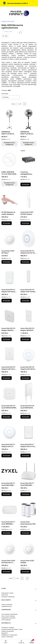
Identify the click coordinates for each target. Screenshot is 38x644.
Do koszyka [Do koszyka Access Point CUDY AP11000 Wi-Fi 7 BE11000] (7, 572)
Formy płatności (6, 620)
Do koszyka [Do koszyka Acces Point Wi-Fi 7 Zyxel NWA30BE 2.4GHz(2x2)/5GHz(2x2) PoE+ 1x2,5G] (26, 494)
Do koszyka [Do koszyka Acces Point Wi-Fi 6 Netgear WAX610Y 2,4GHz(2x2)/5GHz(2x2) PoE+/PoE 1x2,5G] (26, 339)
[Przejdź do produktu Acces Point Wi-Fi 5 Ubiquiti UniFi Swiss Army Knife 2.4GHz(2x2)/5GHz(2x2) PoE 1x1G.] (9, 277)
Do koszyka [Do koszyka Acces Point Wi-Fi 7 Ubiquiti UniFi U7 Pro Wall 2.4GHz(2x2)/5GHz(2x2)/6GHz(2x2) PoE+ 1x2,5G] (26, 455)
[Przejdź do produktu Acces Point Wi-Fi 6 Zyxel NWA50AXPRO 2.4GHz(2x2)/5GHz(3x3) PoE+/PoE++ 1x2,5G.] (9, 393)
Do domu (8, 32)
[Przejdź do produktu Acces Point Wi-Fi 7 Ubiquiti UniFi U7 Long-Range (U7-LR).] (9, 432)
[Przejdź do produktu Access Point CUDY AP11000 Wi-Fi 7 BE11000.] (9, 548)
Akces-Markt (8, 21)
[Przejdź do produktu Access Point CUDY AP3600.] (28, 548)
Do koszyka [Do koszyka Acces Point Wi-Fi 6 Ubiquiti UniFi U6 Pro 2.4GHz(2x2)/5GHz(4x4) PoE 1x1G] (26, 378)
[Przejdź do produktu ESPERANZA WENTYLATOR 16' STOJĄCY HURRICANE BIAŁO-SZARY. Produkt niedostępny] (9, 119)
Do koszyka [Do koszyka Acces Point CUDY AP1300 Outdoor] (26, 223)
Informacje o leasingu (8, 627)
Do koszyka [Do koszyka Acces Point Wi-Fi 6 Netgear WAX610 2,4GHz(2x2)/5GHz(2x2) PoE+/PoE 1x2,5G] (7, 339)
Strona (13, 104)
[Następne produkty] (22, 578)
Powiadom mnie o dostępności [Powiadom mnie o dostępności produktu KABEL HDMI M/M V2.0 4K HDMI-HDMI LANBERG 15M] (10, 184)
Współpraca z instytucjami (9, 635)
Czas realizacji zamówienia (9, 614)
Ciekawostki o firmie (7, 593)
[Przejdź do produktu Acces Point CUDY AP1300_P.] (9, 239)
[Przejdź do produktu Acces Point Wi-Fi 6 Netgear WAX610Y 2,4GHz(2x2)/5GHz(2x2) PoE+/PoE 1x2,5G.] (28, 316)
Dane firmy (5, 595)
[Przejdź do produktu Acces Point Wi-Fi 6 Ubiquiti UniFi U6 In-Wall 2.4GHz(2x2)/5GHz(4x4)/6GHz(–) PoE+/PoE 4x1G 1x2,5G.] (9, 355)
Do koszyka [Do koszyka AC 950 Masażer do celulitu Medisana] (7, 223)
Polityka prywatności (8, 631)
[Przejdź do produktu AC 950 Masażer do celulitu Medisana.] (9, 200)
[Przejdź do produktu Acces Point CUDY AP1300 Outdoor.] (28, 200)
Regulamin (5, 633)
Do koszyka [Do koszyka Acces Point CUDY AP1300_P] (7, 262)
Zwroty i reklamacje (7, 637)
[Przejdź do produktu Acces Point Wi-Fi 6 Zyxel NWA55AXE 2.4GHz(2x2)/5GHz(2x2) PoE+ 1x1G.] (28, 393)
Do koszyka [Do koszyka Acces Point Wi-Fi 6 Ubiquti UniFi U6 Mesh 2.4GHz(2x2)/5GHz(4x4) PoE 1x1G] (26, 301)
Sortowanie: (5, 94)
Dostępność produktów (8, 618)
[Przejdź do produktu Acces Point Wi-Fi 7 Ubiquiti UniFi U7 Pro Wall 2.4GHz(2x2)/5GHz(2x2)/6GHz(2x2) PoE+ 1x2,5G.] (28, 432)
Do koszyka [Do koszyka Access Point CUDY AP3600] (26, 572)
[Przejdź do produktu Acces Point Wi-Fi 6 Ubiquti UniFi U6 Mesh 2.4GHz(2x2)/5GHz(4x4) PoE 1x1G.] (28, 277)
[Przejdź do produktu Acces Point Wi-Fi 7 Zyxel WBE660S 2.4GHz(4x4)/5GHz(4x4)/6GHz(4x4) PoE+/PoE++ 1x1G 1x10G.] (9, 510)
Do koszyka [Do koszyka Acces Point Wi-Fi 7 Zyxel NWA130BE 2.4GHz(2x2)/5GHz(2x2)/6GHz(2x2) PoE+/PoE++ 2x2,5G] (7, 494)
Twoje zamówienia (7, 605)
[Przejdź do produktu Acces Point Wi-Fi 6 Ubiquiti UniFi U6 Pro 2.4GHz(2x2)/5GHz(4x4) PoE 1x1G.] (28, 355)
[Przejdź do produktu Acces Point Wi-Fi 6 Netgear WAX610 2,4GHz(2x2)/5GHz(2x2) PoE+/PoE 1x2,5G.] (9, 316)
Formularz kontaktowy (8, 597)
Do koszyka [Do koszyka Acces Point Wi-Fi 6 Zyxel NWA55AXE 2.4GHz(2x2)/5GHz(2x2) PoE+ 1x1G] (26, 417)
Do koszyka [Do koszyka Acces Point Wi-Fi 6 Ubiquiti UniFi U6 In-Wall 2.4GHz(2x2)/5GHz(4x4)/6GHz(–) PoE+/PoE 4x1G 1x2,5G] (7, 378)
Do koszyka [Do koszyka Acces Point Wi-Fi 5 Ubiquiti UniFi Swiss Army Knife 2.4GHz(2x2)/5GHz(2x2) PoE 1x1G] (7, 301)
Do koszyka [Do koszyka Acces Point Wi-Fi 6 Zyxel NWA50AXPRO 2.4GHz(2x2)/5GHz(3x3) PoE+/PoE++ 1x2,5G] (7, 417)
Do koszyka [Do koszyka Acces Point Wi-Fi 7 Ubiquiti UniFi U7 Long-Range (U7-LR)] (7, 455)
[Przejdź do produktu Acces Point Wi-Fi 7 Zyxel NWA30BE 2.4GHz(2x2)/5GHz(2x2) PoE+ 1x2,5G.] (28, 471)
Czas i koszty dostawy (8, 616)
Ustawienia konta (7, 606)
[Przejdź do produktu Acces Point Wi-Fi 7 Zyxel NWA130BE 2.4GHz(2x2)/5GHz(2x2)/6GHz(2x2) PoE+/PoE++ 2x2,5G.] (9, 471)
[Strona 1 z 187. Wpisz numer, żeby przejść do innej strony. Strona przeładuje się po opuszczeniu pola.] (17, 104)
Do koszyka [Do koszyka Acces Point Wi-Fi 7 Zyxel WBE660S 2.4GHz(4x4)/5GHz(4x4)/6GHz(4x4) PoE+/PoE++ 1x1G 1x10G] (7, 533)
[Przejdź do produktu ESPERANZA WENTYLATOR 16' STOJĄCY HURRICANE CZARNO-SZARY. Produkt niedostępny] (28, 119)
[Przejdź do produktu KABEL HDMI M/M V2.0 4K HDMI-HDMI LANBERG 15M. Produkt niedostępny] (9, 160)
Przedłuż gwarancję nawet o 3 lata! (12, 629)
